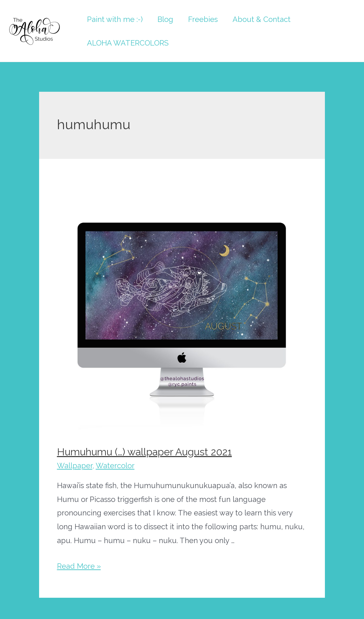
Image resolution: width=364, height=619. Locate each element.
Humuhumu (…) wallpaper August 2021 (144, 452)
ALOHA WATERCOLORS (128, 43)
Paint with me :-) (115, 19)
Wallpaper (75, 466)
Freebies (203, 19)
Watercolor (115, 466)
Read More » (79, 566)
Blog (165, 19)
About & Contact (262, 19)
